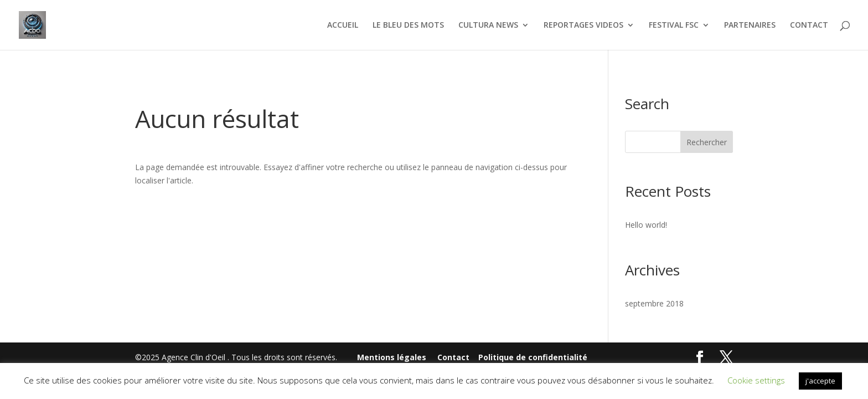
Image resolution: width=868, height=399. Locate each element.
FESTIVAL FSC (674, 25)
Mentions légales (392, 357)
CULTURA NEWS (488, 25)
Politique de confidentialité (533, 357)
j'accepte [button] (820, 381)
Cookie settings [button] (756, 380)
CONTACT (809, 25)
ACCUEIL (343, 25)
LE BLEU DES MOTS (408, 25)
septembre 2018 (654, 303)
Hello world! (646, 225)
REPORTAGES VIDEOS (583, 25)
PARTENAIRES (750, 25)
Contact (453, 357)
